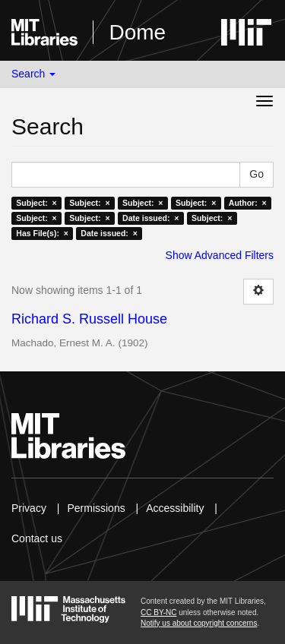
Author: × (248, 203)
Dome (137, 32)
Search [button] (33, 74)
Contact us (37, 538)
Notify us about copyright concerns (199, 623)
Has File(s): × (42, 233)
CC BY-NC (158, 612)
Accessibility (175, 508)
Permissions (96, 508)
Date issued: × (150, 218)
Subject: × (36, 203)
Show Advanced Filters (220, 255)
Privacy (29, 508)
